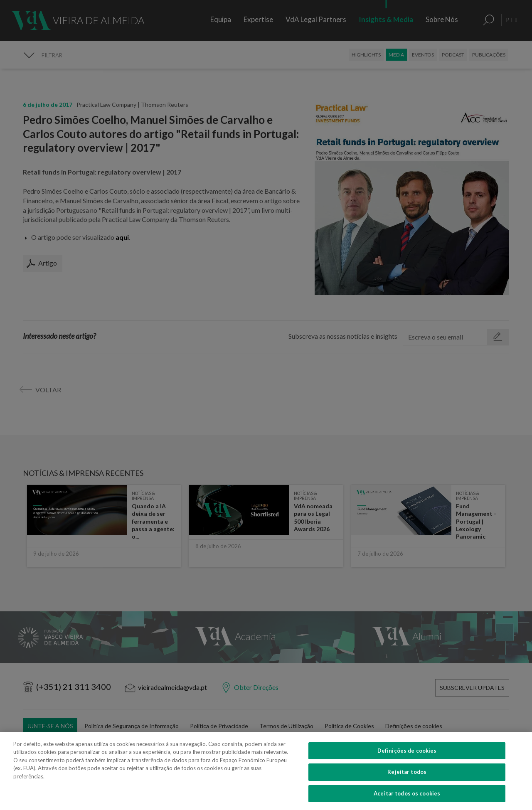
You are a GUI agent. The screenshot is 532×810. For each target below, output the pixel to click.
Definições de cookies (407, 763)
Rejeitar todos (407, 784)
